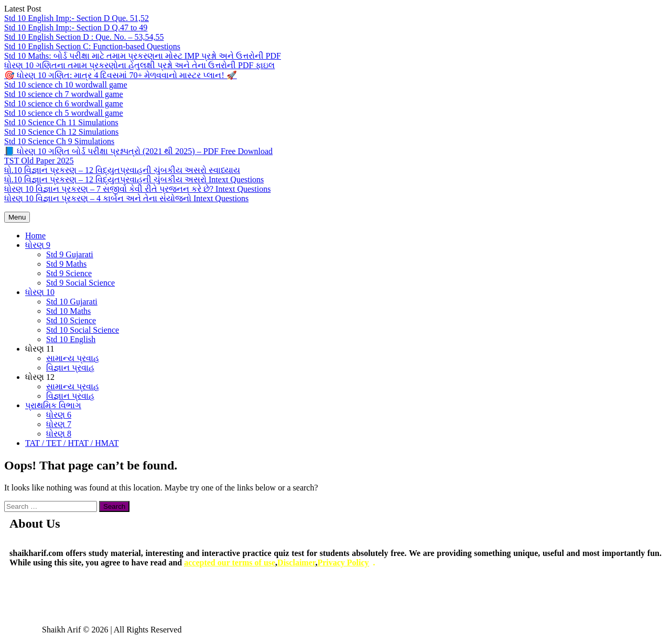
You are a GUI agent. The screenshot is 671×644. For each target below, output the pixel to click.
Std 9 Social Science (80, 283)
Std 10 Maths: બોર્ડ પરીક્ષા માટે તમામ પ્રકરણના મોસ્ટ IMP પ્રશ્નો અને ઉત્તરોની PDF (143, 56)
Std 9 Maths (66, 264)
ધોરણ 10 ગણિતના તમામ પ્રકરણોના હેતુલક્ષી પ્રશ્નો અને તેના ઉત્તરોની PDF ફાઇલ (139, 65)
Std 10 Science (71, 320)
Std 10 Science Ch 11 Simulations (61, 122)
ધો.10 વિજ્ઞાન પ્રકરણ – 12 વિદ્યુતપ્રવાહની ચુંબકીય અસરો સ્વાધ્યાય (122, 170)
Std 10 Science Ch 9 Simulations (59, 141)
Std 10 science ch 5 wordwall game (64, 113)
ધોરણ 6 (59, 415)
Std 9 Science (69, 273)
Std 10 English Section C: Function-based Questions (92, 46)
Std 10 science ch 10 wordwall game (66, 85)
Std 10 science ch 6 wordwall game (64, 103)
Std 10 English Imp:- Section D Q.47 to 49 (76, 28)
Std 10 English (71, 339)
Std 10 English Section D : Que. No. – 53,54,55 (84, 37)
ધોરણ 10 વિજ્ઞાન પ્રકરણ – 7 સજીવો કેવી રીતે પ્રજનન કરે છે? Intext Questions (137, 189)
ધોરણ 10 (40, 292)
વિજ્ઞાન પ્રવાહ (70, 368)
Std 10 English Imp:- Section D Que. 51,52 (77, 18)
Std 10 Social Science (83, 330)
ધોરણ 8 (59, 434)
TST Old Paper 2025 (39, 161)
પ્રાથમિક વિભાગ (53, 405)
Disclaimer (296, 563)
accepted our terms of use (230, 563)
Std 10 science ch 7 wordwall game (64, 94)
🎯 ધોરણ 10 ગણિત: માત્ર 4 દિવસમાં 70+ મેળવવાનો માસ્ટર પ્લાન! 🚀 (121, 75)
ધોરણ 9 (38, 245)
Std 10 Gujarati (72, 302)
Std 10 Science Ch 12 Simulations (61, 132)
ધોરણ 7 (59, 424)
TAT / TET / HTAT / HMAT (72, 443)
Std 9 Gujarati (70, 254)
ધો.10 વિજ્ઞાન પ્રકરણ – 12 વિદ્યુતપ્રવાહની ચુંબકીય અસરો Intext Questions (134, 179)
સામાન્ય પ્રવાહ (73, 358)
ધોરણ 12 (40, 377)
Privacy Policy (343, 563)
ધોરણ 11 (40, 349)
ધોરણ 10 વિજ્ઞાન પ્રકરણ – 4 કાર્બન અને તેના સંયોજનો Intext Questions (126, 198)
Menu (17, 217)
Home (35, 236)
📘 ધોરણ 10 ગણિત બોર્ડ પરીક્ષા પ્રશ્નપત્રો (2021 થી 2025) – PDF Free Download (138, 151)
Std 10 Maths (68, 311)
